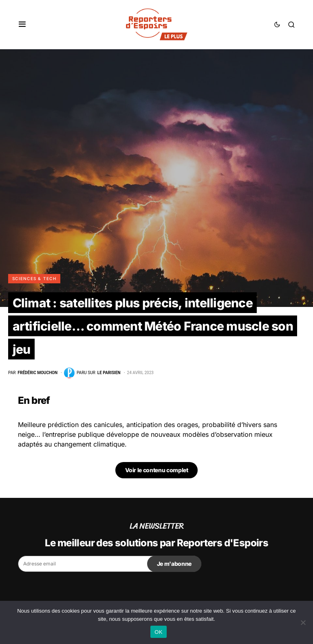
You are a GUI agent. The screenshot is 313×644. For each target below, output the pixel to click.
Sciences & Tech (34, 278)
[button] (22, 24)
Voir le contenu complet (157, 470)
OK (158, 632)
